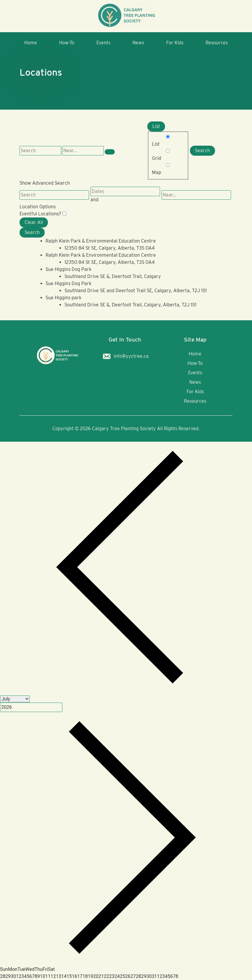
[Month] (15, 699)
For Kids (175, 43)
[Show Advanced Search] (110, 152)
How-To (67, 43)
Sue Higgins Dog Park (68, 269)
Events (103, 43)
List (156, 126)
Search (202, 151)
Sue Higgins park (63, 298)
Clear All (34, 222)
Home (31, 43)
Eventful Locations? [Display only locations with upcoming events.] (41, 214)
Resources (217, 43)
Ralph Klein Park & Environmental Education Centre (101, 241)
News (138, 43)
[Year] (31, 707)
